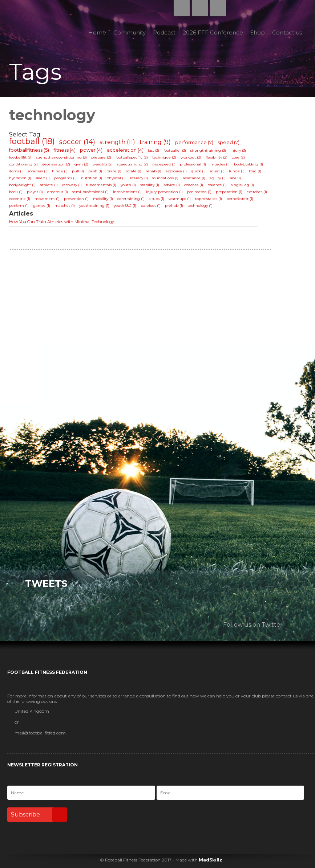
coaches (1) (194, 185)
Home (97, 32)
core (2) (238, 157)
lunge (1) (237, 171)
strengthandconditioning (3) (61, 157)
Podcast (164, 32)
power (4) (91, 150)
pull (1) (78, 171)
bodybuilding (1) (249, 164)
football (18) (32, 141)
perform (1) (19, 206)
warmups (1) (180, 199)
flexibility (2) (217, 157)
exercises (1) (257, 192)
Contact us (287, 32)
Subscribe (39, 815)
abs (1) (235, 178)
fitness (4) (64, 150)
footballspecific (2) (132, 157)
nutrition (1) (92, 178)
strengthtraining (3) (208, 150)
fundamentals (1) (101, 185)
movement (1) (47, 199)
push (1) (95, 171)
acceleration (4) (125, 150)
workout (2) (191, 157)
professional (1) (193, 164)
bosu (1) (16, 192)
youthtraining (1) (94, 206)
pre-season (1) (199, 192)
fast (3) (154, 150)
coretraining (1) (131, 199)
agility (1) (218, 178)
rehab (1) (154, 171)
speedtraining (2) (132, 164)
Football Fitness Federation (24, 24)
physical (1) (116, 178)
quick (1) (198, 171)
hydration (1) (20, 178)
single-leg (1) (243, 185)
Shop (258, 32)
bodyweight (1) (22, 185)
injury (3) (238, 150)
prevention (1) (76, 199)
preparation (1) (229, 192)
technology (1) (200, 206)
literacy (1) (139, 178)
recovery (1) (72, 185)
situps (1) (157, 199)
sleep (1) (43, 178)
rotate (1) (134, 171)
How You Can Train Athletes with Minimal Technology (62, 222)
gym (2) (81, 164)
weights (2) (103, 164)
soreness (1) (38, 171)
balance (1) (217, 185)
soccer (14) (77, 142)
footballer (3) (175, 150)
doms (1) (16, 171)
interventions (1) (127, 192)
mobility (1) (103, 199)
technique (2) (164, 157)
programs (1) (65, 178)
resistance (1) (194, 178)
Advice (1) (172, 185)
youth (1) (128, 185)
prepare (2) (101, 157)
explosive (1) (176, 171)
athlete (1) (49, 185)
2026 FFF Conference (213, 32)
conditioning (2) (23, 164)
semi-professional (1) (90, 192)
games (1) (42, 206)
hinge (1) (60, 171)
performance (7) (194, 142)
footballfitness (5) (29, 150)
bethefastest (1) (240, 199)
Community (130, 32)
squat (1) (217, 171)
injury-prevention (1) (164, 192)
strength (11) (117, 142)
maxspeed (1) (164, 164)
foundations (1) (165, 178)
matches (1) (65, 206)
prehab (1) (174, 206)
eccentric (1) (20, 199)
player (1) (35, 192)
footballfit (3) (20, 157)
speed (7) (229, 142)
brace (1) (114, 171)
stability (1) (150, 185)
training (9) (155, 142)
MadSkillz (211, 860)
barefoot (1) (151, 206)
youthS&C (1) (125, 206)
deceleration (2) (56, 164)
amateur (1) (58, 192)
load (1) (255, 171)
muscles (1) (220, 164)
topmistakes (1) (209, 199)
